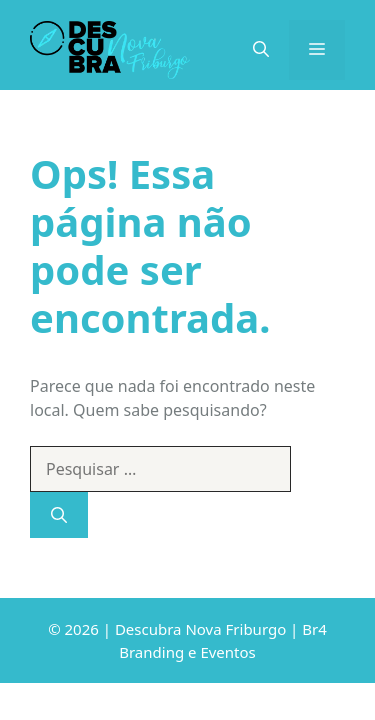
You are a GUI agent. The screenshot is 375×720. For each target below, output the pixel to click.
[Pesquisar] (59, 515)
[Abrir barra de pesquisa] (261, 50)
